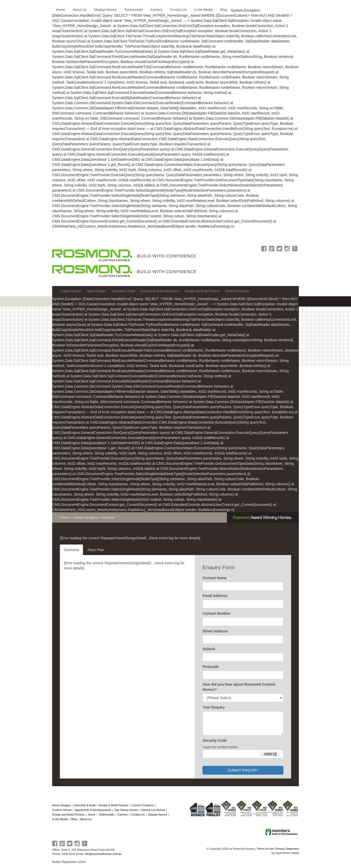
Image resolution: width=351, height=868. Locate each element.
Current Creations (143, 805)
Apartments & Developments (93, 810)
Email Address (215, 596)
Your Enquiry (214, 707)
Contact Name (215, 578)
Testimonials (107, 815)
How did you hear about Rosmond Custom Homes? (239, 687)
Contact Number (216, 613)
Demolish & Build (85, 805)
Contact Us (138, 815)
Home (65, 517)
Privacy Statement (287, 849)
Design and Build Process (68, 815)
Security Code (215, 740)
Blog (74, 819)
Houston (108, 517)
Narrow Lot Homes (153, 810)
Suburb (209, 649)
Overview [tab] (71, 550)
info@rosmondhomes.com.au (103, 854)
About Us (86, 819)
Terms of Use (265, 849)
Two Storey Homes (126, 810)
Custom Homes (62, 810)
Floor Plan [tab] (96, 550)
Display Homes (158, 815)
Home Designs (85, 517)
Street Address (215, 631)
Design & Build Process (114, 805)
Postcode (211, 667)
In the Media (60, 819)
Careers (122, 815)
